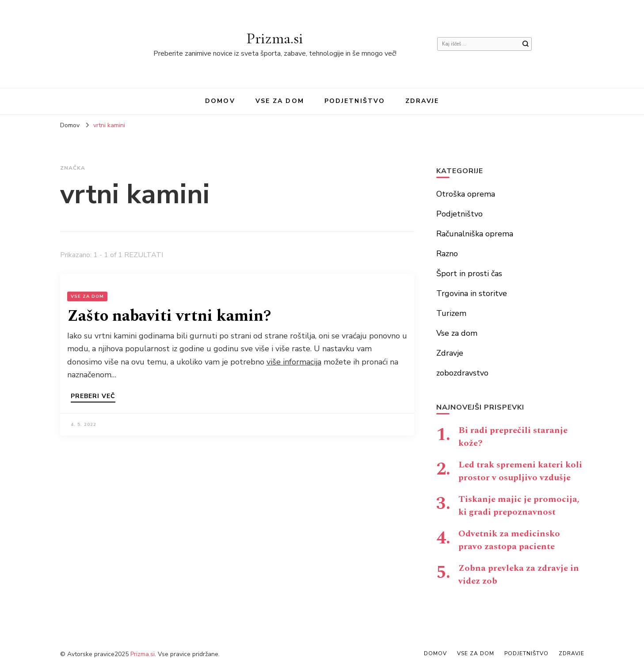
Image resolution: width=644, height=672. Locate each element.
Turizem (451, 313)
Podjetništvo (355, 101)
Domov (220, 101)
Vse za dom (280, 101)
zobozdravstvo (462, 373)
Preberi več (93, 397)
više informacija (294, 362)
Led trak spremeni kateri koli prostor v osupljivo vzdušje (520, 471)
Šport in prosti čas (469, 273)
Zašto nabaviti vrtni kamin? (169, 316)
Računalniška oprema (475, 234)
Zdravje (422, 101)
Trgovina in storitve (472, 293)
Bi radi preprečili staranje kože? (513, 437)
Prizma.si (275, 38)
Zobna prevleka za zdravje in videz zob (519, 575)
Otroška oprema (466, 194)
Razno (447, 254)
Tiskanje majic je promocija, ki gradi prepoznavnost (519, 506)
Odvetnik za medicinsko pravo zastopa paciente (509, 540)
